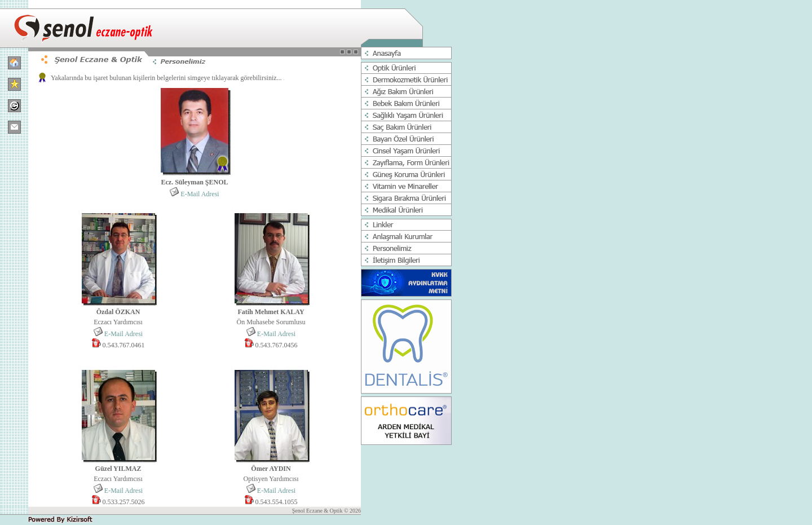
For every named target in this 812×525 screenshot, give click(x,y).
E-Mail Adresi (200, 194)
